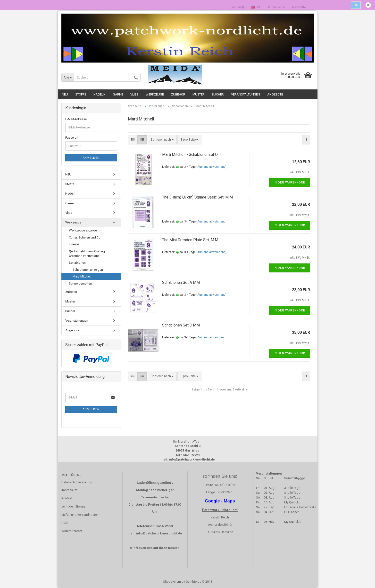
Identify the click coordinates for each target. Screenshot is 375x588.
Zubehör (178, 94)
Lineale (74, 244)
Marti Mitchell (82, 276)
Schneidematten (80, 283)
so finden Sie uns (73, 506)
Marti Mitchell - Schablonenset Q (190, 155)
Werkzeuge (155, 94)
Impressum (69, 490)
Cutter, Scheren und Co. (85, 237)
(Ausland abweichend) (211, 167)
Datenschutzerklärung (77, 482)
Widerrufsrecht (72, 531)
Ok (356, 5)
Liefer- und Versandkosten (80, 515)
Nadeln (100, 94)
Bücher (218, 94)
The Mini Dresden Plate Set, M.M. (191, 240)
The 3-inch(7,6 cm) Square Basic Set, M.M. (198, 197)
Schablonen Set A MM (181, 282)
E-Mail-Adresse (76, 119)
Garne (118, 94)
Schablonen (77, 263)
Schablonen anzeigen (88, 270)
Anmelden (91, 158)
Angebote (275, 94)
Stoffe (81, 94)
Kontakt (67, 498)
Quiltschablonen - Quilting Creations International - (87, 254)
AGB (65, 523)
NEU (65, 94)
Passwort (72, 138)
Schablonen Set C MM (181, 325)
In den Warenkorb (290, 183)
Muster (199, 94)
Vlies (134, 94)
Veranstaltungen (246, 94)
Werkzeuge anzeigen (84, 230)
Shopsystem (172, 582)
